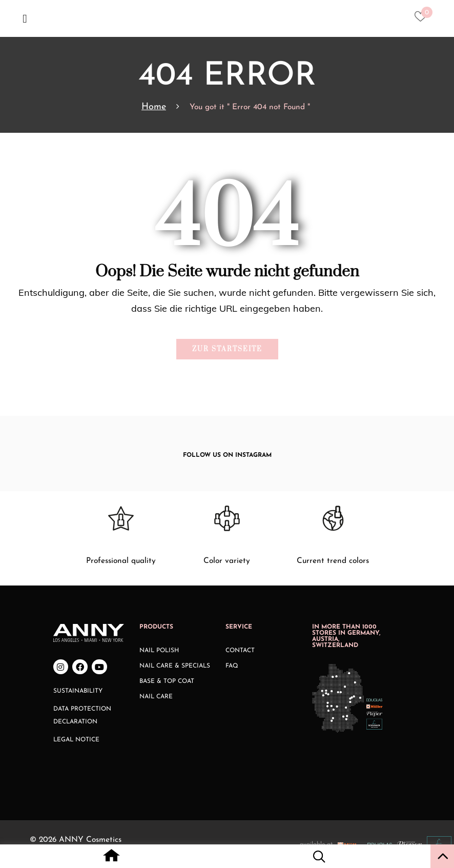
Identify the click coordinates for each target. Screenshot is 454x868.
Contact (240, 651)
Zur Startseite (227, 349)
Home (154, 107)
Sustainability (78, 691)
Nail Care (156, 697)
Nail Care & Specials (175, 666)
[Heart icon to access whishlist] (423, 19)
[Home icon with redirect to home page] (111, 858)
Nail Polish (159, 651)
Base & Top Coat (167, 681)
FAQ (232, 666)
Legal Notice (76, 740)
